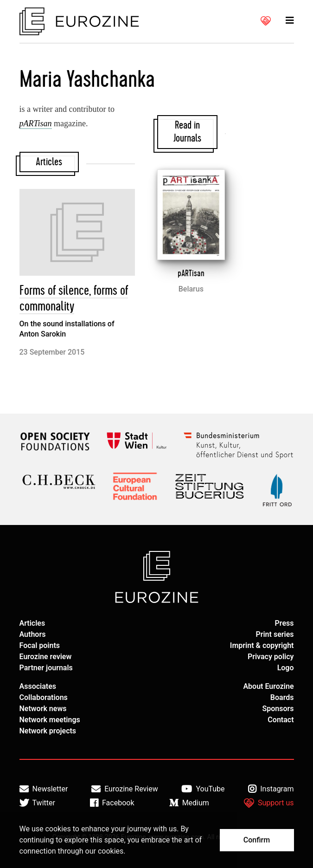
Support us (269, 803)
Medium (189, 803)
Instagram (271, 789)
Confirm (257, 840)
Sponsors (278, 709)
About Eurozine (268, 686)
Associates (38, 686)
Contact (281, 720)
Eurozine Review (125, 789)
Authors (33, 634)
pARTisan (191, 273)
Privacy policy (271, 657)
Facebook (112, 803)
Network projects (48, 731)
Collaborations (44, 697)
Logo (286, 668)
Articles (32, 623)
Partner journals (46, 668)
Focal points (40, 645)
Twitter (37, 803)
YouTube (203, 789)
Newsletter (44, 789)
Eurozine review (46, 657)
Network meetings (50, 720)
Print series (275, 634)
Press (284, 623)
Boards (282, 697)
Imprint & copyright (262, 645)
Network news (43, 709)
